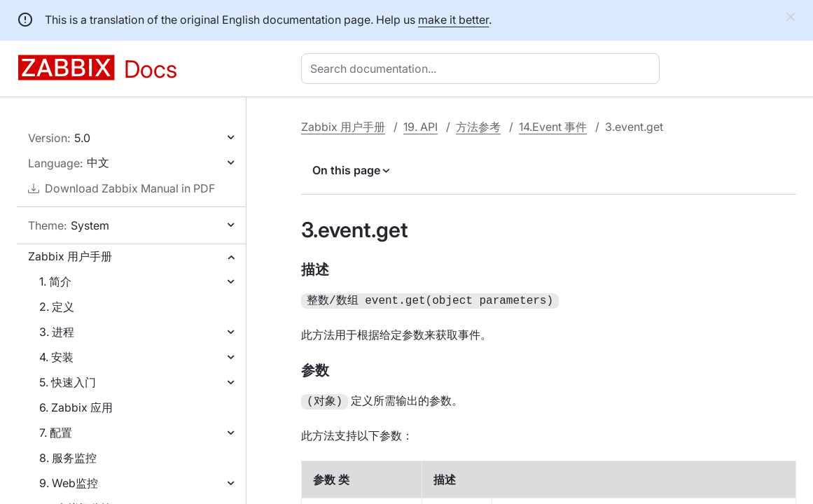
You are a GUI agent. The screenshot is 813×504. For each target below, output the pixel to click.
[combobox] (483, 69)
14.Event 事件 (553, 127)
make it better (453, 20)
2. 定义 (57, 307)
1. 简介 (55, 281)
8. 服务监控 (68, 458)
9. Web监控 (69, 483)
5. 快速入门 (68, 382)
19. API (421, 127)
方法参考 (478, 127)
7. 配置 (56, 433)
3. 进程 (57, 332)
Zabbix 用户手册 (70, 256)
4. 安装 (56, 357)
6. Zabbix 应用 (76, 407)
